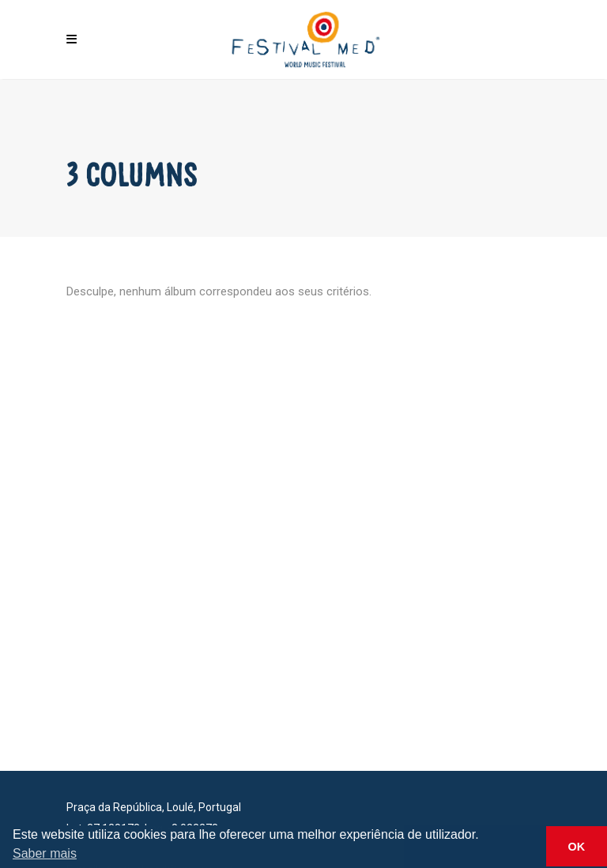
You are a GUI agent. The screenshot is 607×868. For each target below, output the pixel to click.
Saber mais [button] (45, 853)
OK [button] (577, 847)
